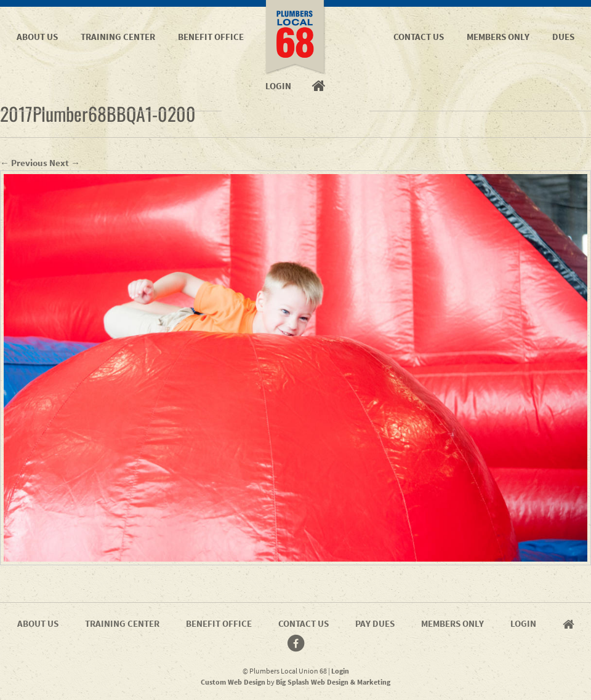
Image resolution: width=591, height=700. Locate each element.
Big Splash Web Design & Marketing (333, 682)
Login (523, 623)
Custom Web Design (233, 682)
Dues (563, 37)
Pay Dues (375, 623)
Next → (65, 163)
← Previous (24, 163)
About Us (37, 37)
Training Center (118, 37)
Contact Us (419, 37)
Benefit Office (211, 37)
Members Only (498, 37)
